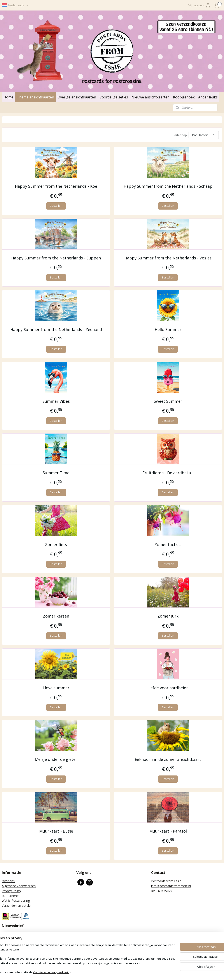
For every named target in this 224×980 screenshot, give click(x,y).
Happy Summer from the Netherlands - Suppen (56, 258)
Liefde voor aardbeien (168, 688)
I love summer (56, 688)
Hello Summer (168, 329)
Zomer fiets (56, 544)
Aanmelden (13, 954)
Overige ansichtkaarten (77, 97)
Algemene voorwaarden (19, 886)
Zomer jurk (168, 616)
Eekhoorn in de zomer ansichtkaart (168, 759)
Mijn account (199, 5)
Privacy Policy (11, 891)
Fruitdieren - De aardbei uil (168, 473)
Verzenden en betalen (17, 906)
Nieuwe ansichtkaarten (150, 97)
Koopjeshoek (184, 97)
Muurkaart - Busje (56, 831)
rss (109, 972)
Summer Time (56, 473)
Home (8, 97)
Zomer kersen (56, 616)
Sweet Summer (168, 401)
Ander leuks (208, 97)
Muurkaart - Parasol (168, 831)
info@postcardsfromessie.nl (171, 886)
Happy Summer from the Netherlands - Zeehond (56, 329)
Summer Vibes (56, 401)
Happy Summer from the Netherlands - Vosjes (168, 258)
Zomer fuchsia (168, 544)
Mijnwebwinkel (164, 972)
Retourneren (11, 896)
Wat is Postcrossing (16, 900)
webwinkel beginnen (125, 972)
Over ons (8, 881)
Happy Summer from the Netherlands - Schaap (168, 186)
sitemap (99, 972)
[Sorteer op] (204, 135)
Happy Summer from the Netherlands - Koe (56, 186)
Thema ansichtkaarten (35, 97)
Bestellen (56, 206)
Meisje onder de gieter (56, 759)
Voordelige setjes (114, 97)
